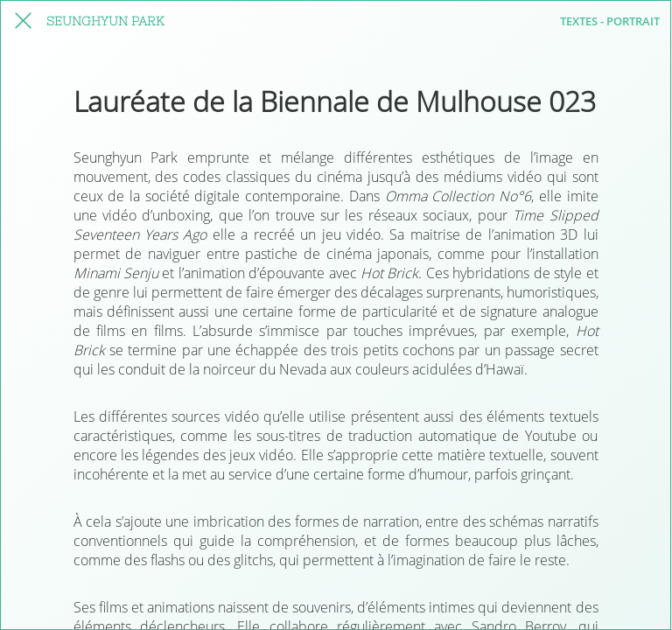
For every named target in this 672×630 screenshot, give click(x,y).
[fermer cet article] (23, 21)
